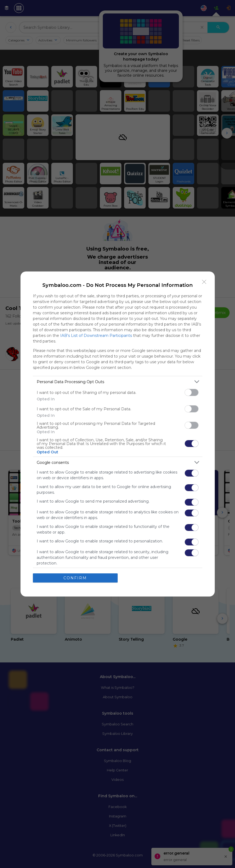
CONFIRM (75, 578)
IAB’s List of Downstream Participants (96, 336)
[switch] (192, 392)
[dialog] (118, 434)
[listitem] (118, 382)
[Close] (204, 282)
